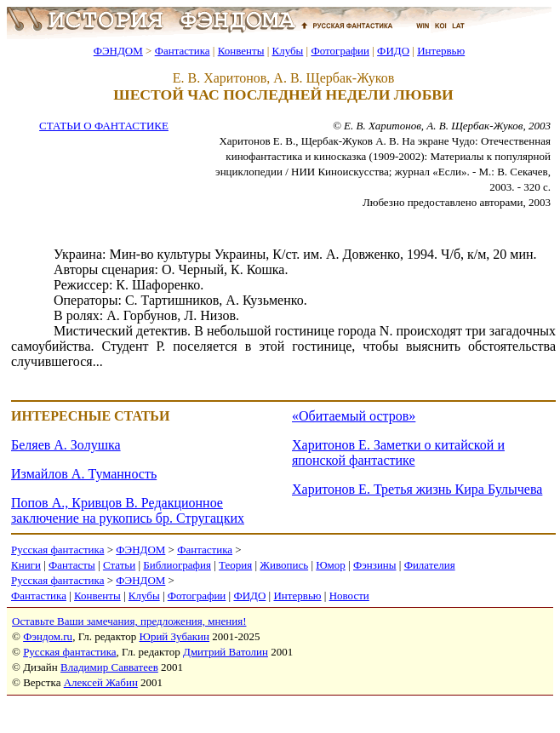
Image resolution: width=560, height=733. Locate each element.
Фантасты (72, 565)
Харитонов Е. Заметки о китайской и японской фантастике (398, 452)
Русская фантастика (57, 550)
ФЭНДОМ (118, 51)
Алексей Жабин (101, 682)
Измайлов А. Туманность (84, 474)
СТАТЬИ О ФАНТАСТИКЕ (104, 126)
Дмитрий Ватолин (226, 652)
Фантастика (183, 51)
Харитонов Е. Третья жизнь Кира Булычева (417, 489)
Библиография (177, 565)
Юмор (331, 565)
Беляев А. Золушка (66, 445)
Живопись (284, 565)
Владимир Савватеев (109, 667)
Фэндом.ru (48, 636)
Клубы (287, 51)
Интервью (441, 51)
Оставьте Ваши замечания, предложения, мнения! (129, 621)
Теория (235, 565)
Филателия (430, 565)
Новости (349, 596)
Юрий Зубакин (174, 636)
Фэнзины (375, 565)
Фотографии (340, 51)
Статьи (119, 565)
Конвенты (241, 51)
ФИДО (393, 51)
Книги (26, 565)
